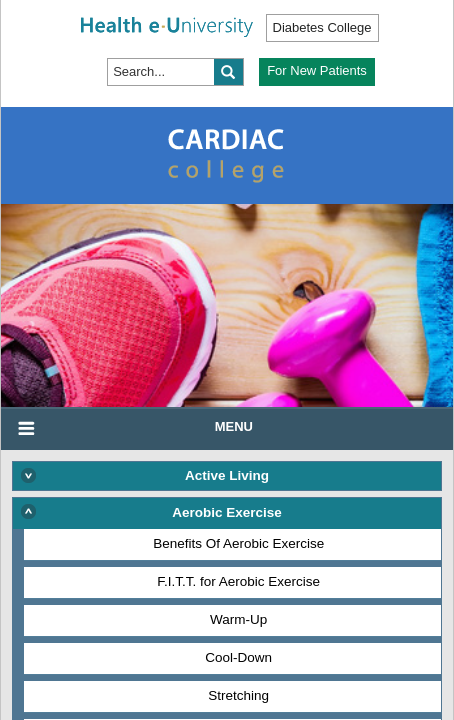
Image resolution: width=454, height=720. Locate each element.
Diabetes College (322, 27)
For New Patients (317, 70)
